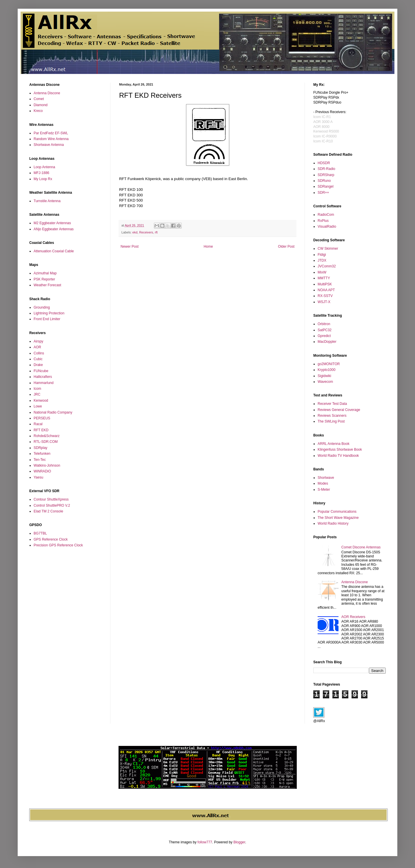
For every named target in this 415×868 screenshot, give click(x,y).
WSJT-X (324, 302)
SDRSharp (326, 175)
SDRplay (40, 448)
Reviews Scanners (332, 416)
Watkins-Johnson (47, 465)
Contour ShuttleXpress (51, 499)
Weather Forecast (47, 285)
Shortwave (326, 478)
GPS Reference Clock (51, 539)
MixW (322, 272)
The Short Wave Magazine (338, 518)
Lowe (38, 406)
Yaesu (38, 477)
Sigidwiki (324, 376)
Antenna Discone (47, 93)
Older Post (286, 247)
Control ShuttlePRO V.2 (52, 505)
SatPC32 (325, 330)
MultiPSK (325, 284)
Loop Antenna (44, 167)
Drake (38, 365)
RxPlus (323, 221)
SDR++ (323, 193)
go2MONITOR (329, 364)
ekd (135, 232)
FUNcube (41, 371)
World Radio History (333, 523)
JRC (37, 394)
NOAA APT (326, 290)
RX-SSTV (325, 296)
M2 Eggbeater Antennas (52, 223)
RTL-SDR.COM (46, 442)
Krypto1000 (326, 370)
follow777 (205, 842)
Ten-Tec (40, 460)
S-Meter (324, 490)
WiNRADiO (42, 471)
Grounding (42, 307)
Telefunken (42, 454)
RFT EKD (41, 430)
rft (156, 232)
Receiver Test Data (332, 404)
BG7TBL (40, 533)
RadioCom (326, 215)
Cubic (38, 359)
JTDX (322, 260)
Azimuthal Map (45, 273)
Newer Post (130, 247)
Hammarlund (44, 383)
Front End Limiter (47, 319)
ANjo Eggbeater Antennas (54, 229)
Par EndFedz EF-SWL (51, 133)
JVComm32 (327, 266)
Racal (38, 424)
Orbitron (324, 324)
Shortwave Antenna (49, 145)
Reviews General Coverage (339, 410)
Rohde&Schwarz (47, 436)
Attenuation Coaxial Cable (54, 251)
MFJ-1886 (41, 173)
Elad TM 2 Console (48, 511)
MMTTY (324, 278)
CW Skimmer (328, 249)
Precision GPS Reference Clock (58, 545)
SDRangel (326, 186)
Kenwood (41, 401)
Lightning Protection (49, 313)
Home (208, 247)
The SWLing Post (331, 421)
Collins (39, 353)
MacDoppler (327, 342)
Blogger (239, 842)
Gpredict (324, 336)
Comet (39, 99)
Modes (323, 483)
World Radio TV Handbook (338, 456)
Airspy (38, 341)
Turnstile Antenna (47, 201)
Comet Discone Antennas (361, 547)
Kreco (38, 111)
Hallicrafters (43, 377)
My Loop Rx (43, 179)
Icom (37, 389)
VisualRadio (327, 226)
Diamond (41, 105)
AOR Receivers (353, 617)
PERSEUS (42, 418)
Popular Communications (337, 512)
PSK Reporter (44, 279)
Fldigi (322, 255)
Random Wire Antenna (51, 139)
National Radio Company (53, 412)
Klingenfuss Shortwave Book (340, 450)
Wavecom (325, 382)
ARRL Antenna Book (334, 444)
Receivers (146, 232)
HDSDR (324, 163)
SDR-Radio (326, 169)
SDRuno (324, 181)
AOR (37, 347)
